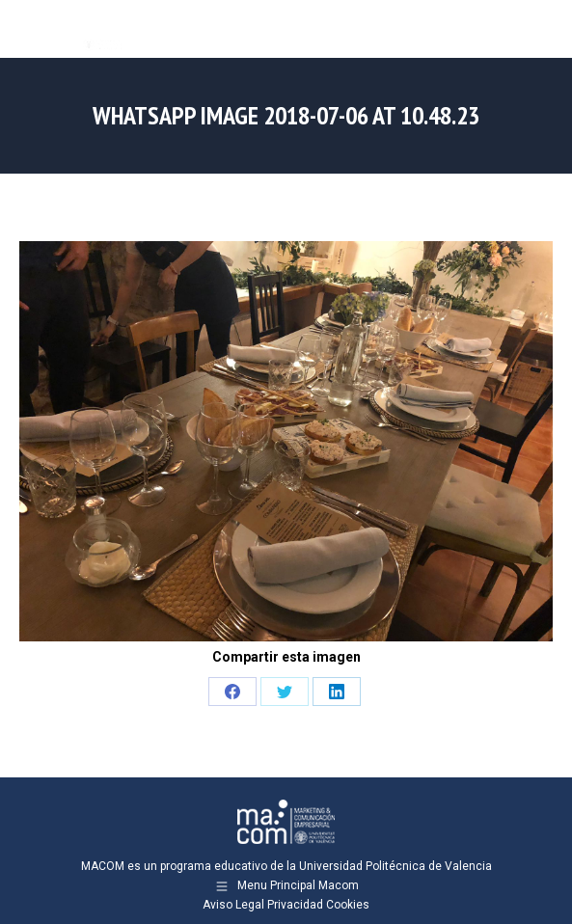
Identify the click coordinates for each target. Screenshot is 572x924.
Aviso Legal (233, 905)
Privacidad (295, 905)
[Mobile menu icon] (541, 29)
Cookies (348, 905)
